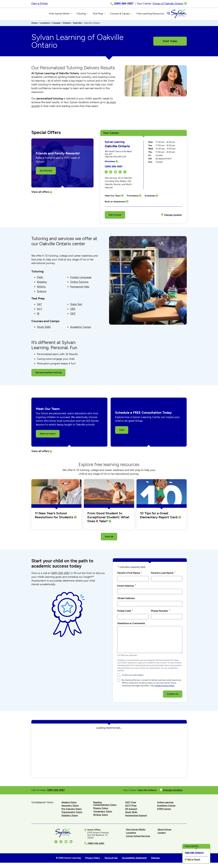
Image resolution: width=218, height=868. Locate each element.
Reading (42, 283)
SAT (39, 305)
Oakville (77, 24)
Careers (162, 834)
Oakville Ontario (194, 852)
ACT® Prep (131, 807)
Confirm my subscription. (133, 676)
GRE (73, 310)
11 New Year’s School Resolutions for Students (54, 516)
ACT (40, 310)
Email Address (127, 587)
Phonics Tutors (101, 809)
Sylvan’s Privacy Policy (165, 687)
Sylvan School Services (138, 837)
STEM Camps (164, 810)
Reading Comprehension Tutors (105, 805)
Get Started (46, 172)
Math (40, 279)
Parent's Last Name (163, 574)
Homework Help (80, 288)
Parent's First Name (130, 574)
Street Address (126, 599)
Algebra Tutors (69, 803)
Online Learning (165, 803)
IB (38, 315)
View (122, 431)
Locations (45, 24)
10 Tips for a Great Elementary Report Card (159, 516)
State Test (76, 305)
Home (34, 24)
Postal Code (125, 612)
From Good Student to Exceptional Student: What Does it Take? (108, 518)
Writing (41, 288)
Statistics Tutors (70, 817)
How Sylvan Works (136, 831)
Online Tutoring (79, 283)
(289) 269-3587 (114, 168)
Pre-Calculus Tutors (72, 810)
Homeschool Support (136, 817)
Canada (56, 24)
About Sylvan (164, 831)
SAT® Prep (131, 803)
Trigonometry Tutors (72, 813)
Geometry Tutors (70, 807)
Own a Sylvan (40, 3)
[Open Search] (184, 14)
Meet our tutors (48, 435)
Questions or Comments (131, 624)
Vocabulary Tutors (103, 813)
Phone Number (161, 612)
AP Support (131, 810)
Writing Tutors (101, 816)
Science (42, 293)
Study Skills (44, 328)
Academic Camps (81, 328)
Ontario (67, 24)
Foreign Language (81, 279)
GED (73, 315)
